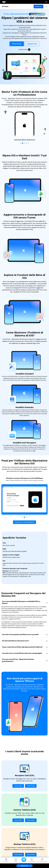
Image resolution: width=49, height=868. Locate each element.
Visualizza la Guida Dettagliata (25, 522)
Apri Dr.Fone (24, 866)
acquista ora (32, 44)
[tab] (24, 603)
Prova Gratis (17, 44)
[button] (21, 143)
